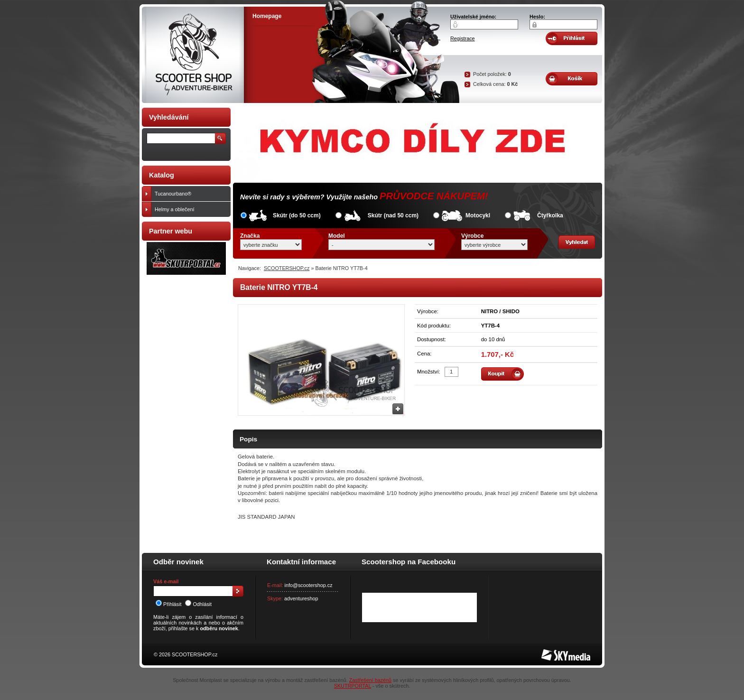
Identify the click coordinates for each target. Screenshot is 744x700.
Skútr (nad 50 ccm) (393, 215)
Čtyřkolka (550, 215)
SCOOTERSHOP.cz (287, 268)
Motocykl (478, 215)
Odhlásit (198, 604)
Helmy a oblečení (191, 209)
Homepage (267, 16)
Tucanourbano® (191, 194)
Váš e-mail (166, 581)
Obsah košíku (572, 79)
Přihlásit (168, 604)
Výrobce (472, 236)
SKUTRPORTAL (353, 686)
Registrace (463, 38)
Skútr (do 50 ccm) (297, 215)
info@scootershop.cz (309, 585)
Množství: (429, 372)
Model (337, 236)
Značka (250, 236)
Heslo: (537, 17)
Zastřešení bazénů (370, 680)
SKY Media (554, 652)
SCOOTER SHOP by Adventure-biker (193, 55)
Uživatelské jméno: (473, 17)
